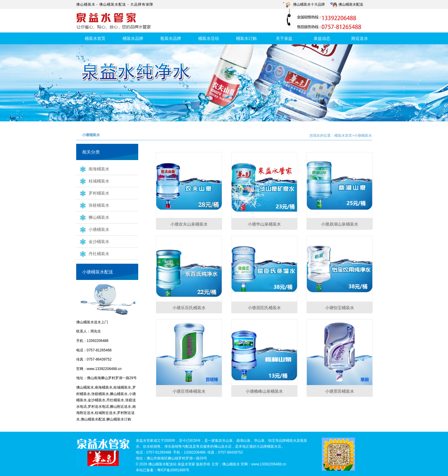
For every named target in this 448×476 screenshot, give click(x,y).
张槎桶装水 (93, 205)
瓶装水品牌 (171, 38)
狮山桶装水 (93, 217)
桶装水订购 (246, 38)
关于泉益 (284, 38)
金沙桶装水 (93, 241)
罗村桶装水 (93, 193)
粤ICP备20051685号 (173, 470)
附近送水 (360, 38)
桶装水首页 (95, 38)
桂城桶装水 (93, 181)
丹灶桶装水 (93, 253)
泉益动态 (322, 38)
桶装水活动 (208, 38)
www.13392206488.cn (104, 369)
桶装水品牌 (133, 38)
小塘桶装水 (93, 229)
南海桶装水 (93, 169)
